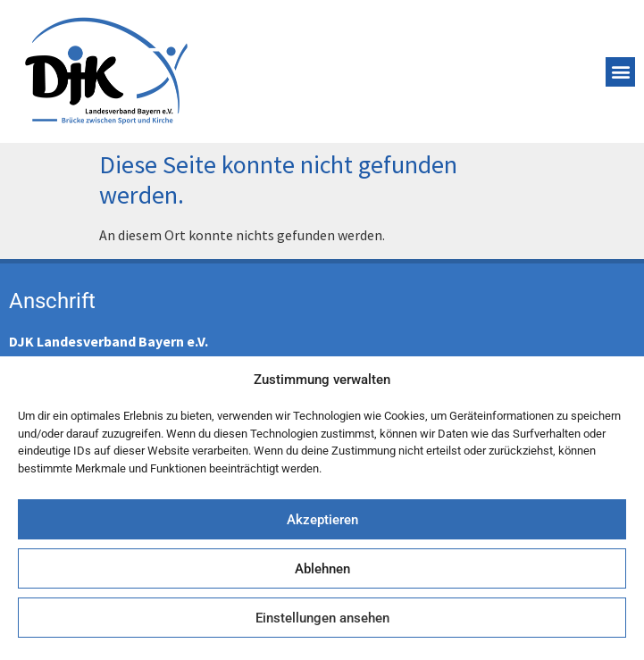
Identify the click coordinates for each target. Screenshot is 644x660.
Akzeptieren (322, 520)
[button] (620, 72)
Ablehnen (322, 569)
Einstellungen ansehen (322, 618)
